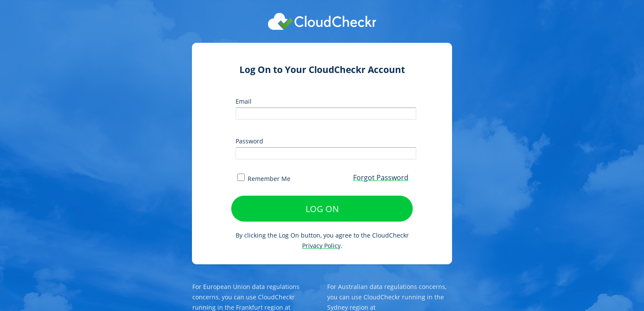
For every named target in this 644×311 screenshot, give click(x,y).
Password (249, 141)
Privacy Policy (321, 246)
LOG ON (322, 209)
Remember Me (264, 179)
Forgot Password (381, 178)
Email (244, 101)
